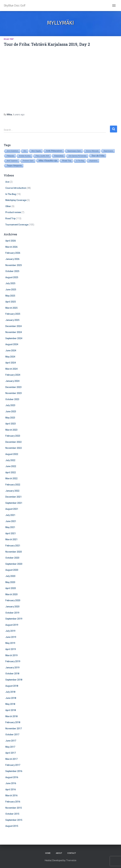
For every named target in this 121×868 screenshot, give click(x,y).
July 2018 (10, 692)
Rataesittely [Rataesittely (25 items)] (59, 156)
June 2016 (11, 783)
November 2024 (14, 332)
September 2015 (14, 820)
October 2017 (12, 735)
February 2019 (13, 661)
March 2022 (11, 478)
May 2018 (10, 704)
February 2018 (13, 722)
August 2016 (12, 777)
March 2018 (11, 716)
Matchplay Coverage (16, 200)
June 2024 (11, 351)
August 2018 (12, 686)
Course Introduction (16, 188)
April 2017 (11, 753)
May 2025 (10, 296)
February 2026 (13, 253)
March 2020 (11, 594)
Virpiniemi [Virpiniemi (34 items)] (93, 161)
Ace (7, 182)
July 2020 (10, 576)
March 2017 (11, 759)
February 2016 (13, 802)
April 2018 (11, 710)
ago (19, 115)
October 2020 (12, 558)
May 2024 (10, 357)
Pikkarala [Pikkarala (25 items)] (10, 156)
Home (48, 853)
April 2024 (11, 363)
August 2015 (12, 826)
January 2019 (12, 668)
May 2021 (10, 527)
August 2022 (12, 454)
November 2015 (14, 808)
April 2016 (11, 789)
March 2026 (11, 247)
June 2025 (11, 290)
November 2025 (14, 265)
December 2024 (13, 326)
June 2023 (11, 411)
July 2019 (10, 631)
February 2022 (13, 485)
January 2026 (12, 259)
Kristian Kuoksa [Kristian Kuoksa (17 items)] (25, 156)
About (59, 853)
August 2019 (12, 625)
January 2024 (12, 381)
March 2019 (11, 655)
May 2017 (10, 747)
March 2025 (11, 308)
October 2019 (12, 613)
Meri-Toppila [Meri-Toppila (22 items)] (36, 151)
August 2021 (12, 509)
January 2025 (12, 320)
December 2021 (13, 497)
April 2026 (11, 241)
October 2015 (12, 814)
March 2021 (11, 539)
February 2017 (13, 765)
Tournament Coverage (17, 225)
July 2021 (10, 515)
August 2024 (12, 344)
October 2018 (12, 674)
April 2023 (11, 424)
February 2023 (13, 436)
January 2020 (12, 607)
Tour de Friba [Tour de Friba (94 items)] (98, 156)
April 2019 (11, 649)
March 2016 (11, 795)
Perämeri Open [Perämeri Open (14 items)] (28, 161)
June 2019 (11, 637)
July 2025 (10, 283)
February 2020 (13, 600)
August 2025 (12, 277)
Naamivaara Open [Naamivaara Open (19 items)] (74, 151)
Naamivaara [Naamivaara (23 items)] (108, 151)
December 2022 (13, 442)
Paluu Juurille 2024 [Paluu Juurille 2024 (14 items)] (42, 156)
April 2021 (11, 533)
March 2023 (11, 430)
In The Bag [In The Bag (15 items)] (80, 161)
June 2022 (11, 466)
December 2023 (13, 387)
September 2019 (14, 619)
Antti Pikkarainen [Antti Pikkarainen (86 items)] (54, 151)
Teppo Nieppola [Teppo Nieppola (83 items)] (14, 165)
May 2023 (10, 418)
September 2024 (14, 338)
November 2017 (14, 729)
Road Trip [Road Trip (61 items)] (67, 161)
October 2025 (12, 271)
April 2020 (11, 588)
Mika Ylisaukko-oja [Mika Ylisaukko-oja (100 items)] (48, 160)
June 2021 (11, 521)
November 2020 (14, 552)
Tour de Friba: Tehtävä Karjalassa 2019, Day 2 (47, 44)
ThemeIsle (71, 860)
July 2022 (10, 460)
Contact (72, 853)
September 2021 (14, 503)
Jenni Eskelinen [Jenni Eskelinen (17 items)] (13, 151)
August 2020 (12, 570)
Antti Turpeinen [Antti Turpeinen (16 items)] (12, 161)
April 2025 (11, 302)
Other (8, 206)
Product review (13, 212)
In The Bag (11, 194)
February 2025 (13, 314)
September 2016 (14, 771)
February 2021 (13, 546)
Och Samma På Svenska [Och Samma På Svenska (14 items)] (78, 156)
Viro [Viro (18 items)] (25, 151)
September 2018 (14, 680)
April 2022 (11, 472)
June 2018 (11, 698)
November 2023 (14, 393)
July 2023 (10, 405)
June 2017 (11, 741)
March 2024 (11, 369)
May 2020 (10, 582)
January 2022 (12, 491)
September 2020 (14, 564)
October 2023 (12, 399)
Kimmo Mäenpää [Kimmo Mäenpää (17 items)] (92, 151)
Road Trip (9, 39)
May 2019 (10, 643)
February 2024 (13, 375)
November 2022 (14, 448)
